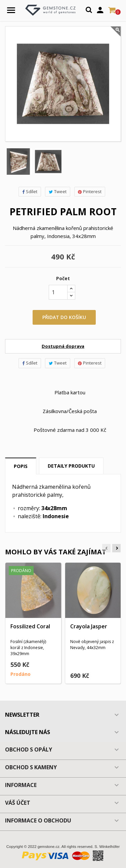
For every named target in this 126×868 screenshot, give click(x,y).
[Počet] (58, 292)
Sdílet (30, 191)
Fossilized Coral (30, 626)
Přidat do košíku (64, 317)
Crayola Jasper (89, 626)
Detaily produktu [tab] (71, 466)
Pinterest (90, 191)
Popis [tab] (21, 466)
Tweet (58, 191)
